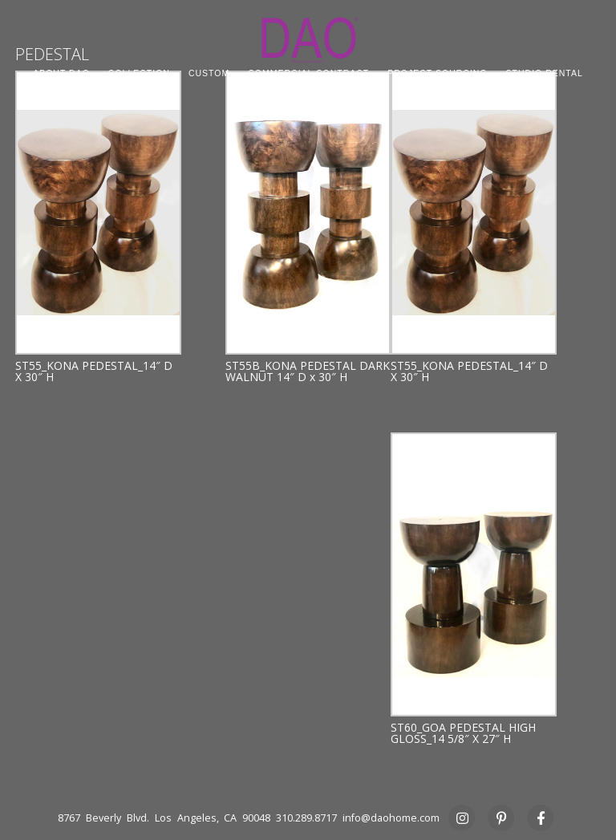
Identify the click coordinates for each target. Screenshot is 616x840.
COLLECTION (139, 73)
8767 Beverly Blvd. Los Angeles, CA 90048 (164, 818)
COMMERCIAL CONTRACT (308, 73)
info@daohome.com (391, 818)
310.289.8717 (306, 818)
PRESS (308, 91)
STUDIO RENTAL (545, 73)
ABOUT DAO (61, 73)
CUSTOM (209, 73)
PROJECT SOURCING (437, 73)
